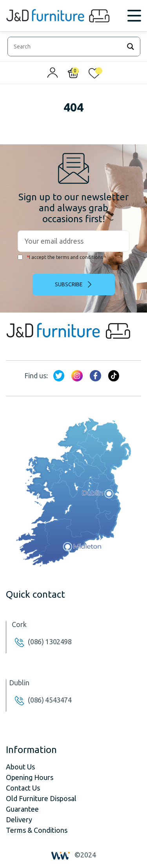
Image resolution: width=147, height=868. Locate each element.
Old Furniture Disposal (41, 798)
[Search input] (67, 47)
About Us (20, 767)
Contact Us (23, 788)
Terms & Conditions (37, 830)
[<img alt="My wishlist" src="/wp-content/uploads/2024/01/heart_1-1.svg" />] (94, 75)
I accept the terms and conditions (60, 257)
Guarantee (22, 809)
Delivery (19, 819)
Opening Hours (30, 777)
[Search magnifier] (131, 47)
